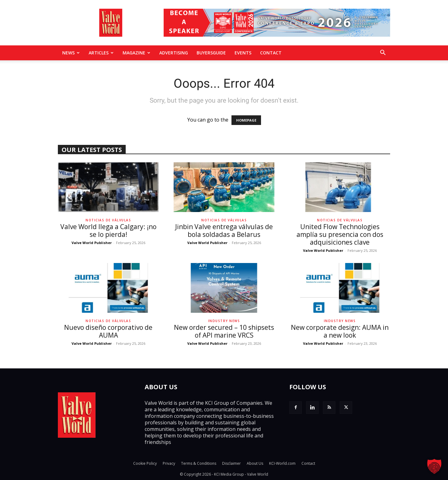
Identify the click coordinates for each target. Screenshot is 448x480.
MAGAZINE (136, 53)
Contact (271, 53)
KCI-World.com (282, 463)
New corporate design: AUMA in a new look (340, 331)
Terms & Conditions (199, 463)
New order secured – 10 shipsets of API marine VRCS (224, 331)
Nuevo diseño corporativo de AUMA (108, 331)
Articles (101, 53)
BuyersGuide (211, 53)
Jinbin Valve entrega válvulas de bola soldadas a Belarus (224, 231)
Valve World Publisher (92, 243)
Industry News (224, 321)
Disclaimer (231, 463)
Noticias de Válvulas (108, 220)
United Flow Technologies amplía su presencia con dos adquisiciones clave (340, 234)
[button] (383, 53)
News (71, 53)
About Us (255, 463)
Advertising (174, 53)
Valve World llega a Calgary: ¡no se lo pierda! (108, 231)
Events (243, 53)
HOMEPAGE (246, 120)
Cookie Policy (145, 463)
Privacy (169, 463)
